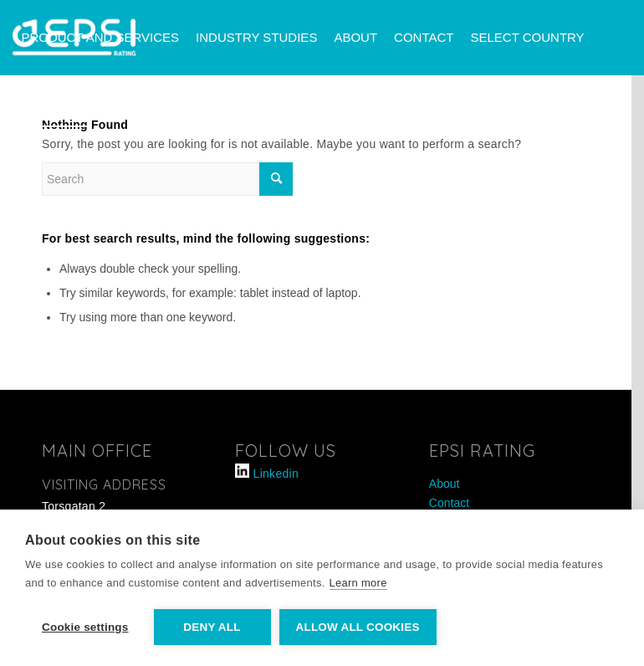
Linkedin (276, 474)
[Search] (110, 111)
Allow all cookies (358, 627)
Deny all (212, 627)
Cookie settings (85, 627)
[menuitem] (100, 38)
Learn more (358, 583)
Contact (449, 503)
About (445, 484)
